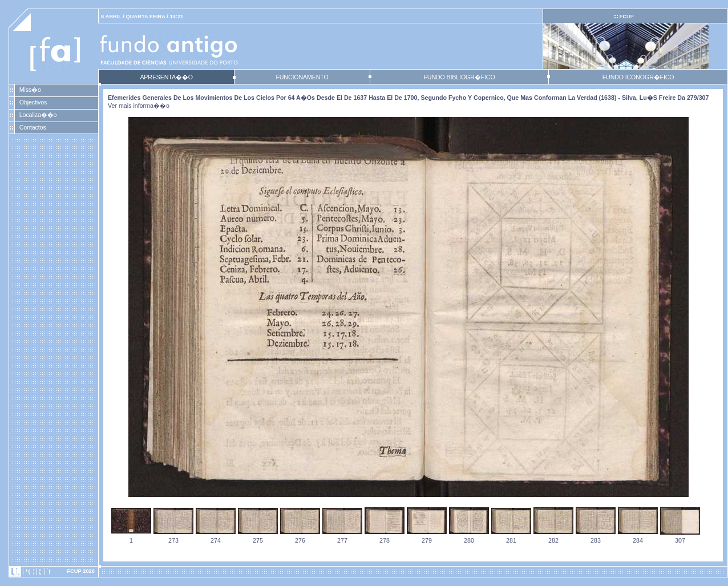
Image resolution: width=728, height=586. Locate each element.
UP (626, 17)
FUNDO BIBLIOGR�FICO (459, 77)
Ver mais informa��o (139, 106)
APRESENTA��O (166, 77)
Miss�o (30, 90)
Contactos (33, 127)
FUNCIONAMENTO (302, 77)
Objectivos (33, 102)
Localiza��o (38, 115)
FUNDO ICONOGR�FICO (638, 77)
